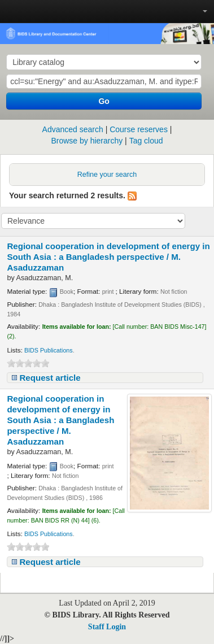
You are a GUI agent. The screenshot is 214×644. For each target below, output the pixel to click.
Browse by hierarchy (87, 141)
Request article (50, 378)
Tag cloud (146, 141)
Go (104, 101)
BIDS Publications (49, 350)
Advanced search (73, 129)
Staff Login (107, 627)
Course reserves (139, 129)
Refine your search (107, 175)
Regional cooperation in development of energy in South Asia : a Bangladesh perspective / (108, 257)
